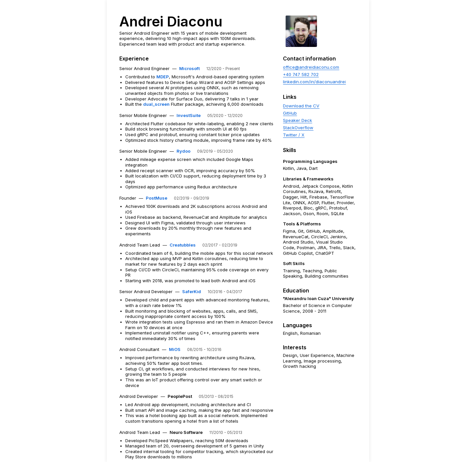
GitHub (290, 113)
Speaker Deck (297, 120)
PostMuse (157, 198)
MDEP (163, 77)
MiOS (175, 349)
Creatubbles (183, 245)
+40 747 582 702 (301, 74)
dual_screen (156, 104)
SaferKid (192, 291)
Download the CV (301, 106)
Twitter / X (294, 135)
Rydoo (183, 151)
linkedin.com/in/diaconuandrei (314, 82)
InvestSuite (189, 115)
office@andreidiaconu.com (311, 67)
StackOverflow (298, 128)
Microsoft (189, 68)
